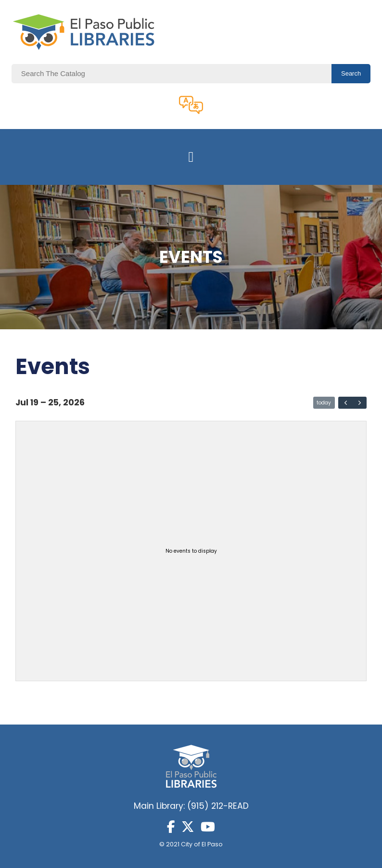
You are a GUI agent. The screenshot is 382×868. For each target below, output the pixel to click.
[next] (359, 403)
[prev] (345, 403)
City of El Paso (202, 844)
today (324, 403)
